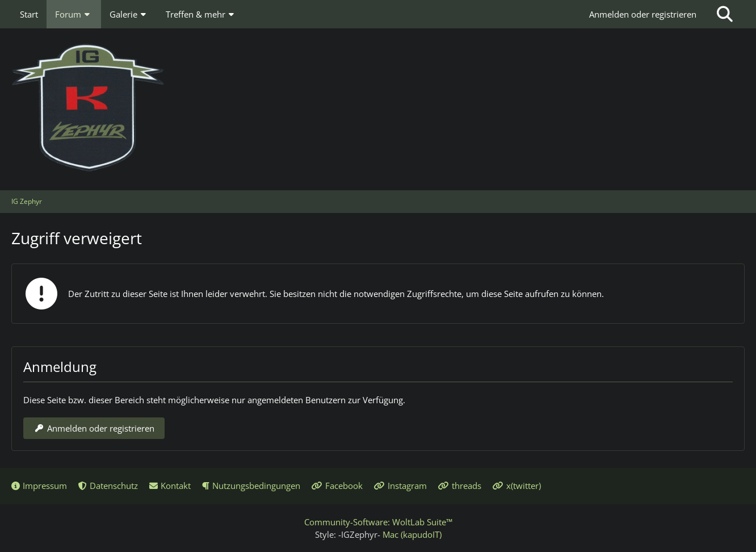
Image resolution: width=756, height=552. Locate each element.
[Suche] (725, 14)
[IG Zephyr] (378, 108)
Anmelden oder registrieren (643, 14)
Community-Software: (378, 522)
